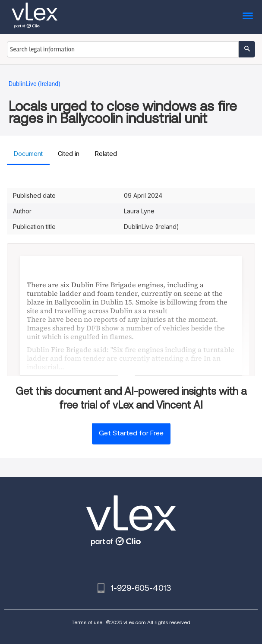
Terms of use (87, 622)
